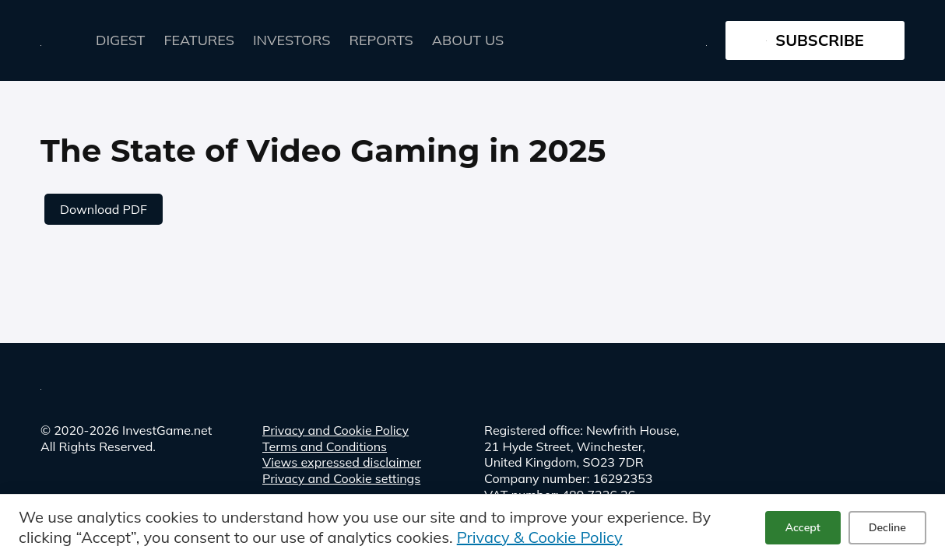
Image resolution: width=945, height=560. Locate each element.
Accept (803, 527)
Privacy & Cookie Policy (540, 537)
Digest (121, 40)
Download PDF (104, 209)
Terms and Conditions (325, 446)
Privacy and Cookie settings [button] (341, 478)
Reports (381, 40)
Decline (887, 527)
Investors (292, 40)
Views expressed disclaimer (342, 462)
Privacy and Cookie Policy (335, 430)
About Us (468, 40)
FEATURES (199, 40)
